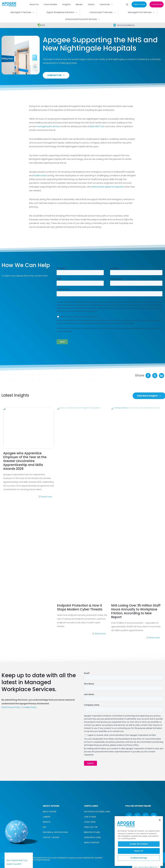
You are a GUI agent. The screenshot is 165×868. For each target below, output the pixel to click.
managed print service (48, 126)
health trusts (40, 176)
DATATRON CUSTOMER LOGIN (97, 812)
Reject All (139, 851)
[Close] (160, 820)
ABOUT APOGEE (50, 812)
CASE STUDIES (90, 817)
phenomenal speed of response (108, 187)
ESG (44, 827)
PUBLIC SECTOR (91, 827)
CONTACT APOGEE (51, 837)
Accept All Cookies (139, 844)
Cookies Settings (139, 858)
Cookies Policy (29, 707)
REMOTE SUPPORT (92, 843)
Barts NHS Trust (97, 126)
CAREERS (47, 817)
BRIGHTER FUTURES (92, 832)
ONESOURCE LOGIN (92, 837)
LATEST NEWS (90, 822)
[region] (139, 841)
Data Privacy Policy (11, 707)
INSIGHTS (47, 822)
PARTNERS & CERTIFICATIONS (55, 832)
